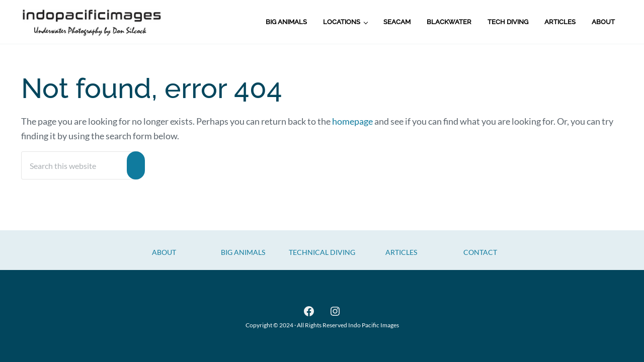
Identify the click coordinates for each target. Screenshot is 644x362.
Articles (401, 252)
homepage (352, 121)
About (164, 252)
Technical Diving (322, 252)
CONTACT (480, 252)
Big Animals (243, 252)
